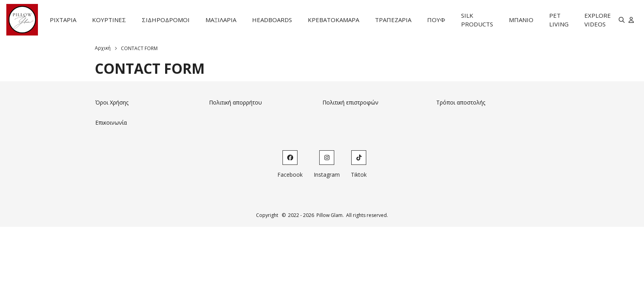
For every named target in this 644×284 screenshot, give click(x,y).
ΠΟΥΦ (436, 20)
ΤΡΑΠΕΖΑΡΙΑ (393, 20)
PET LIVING (559, 20)
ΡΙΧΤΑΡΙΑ (63, 20)
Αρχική (103, 48)
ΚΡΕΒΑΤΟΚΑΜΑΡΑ (333, 20)
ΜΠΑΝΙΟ (521, 20)
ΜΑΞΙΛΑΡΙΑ (221, 20)
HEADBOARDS (272, 20)
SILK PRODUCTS (477, 20)
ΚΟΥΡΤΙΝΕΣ (109, 20)
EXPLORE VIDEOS (598, 20)
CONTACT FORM (139, 48)
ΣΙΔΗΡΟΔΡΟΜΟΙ (166, 20)
